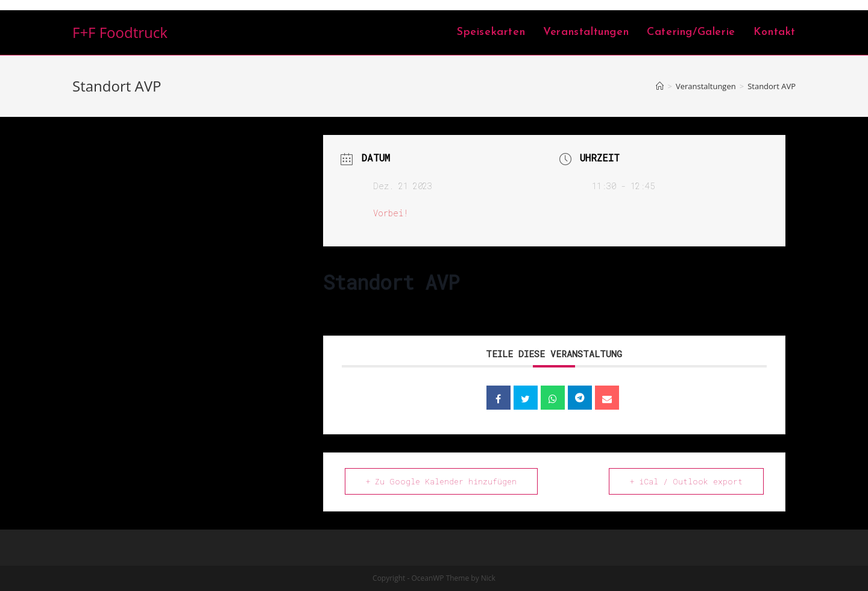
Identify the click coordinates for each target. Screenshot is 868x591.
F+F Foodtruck (120, 32)
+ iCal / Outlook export (686, 481)
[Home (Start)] (660, 86)
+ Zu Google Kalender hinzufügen (441, 481)
